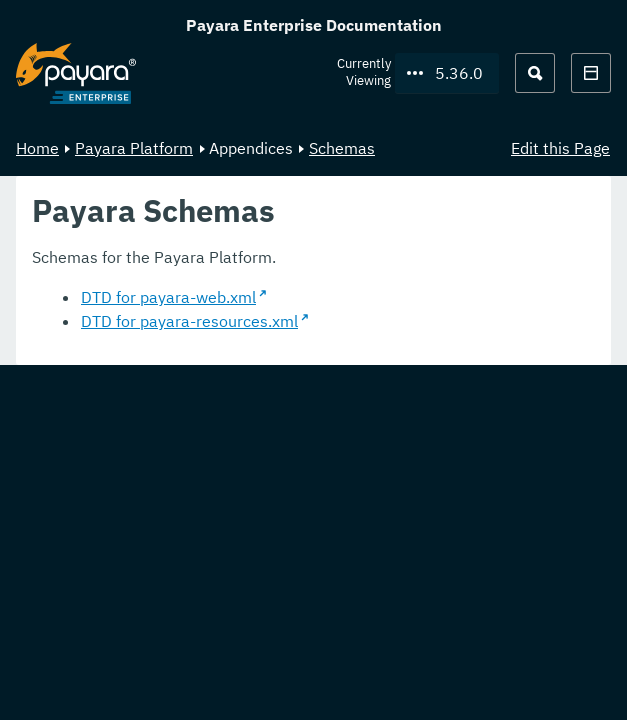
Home (37, 148)
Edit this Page (560, 148)
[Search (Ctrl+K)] (535, 73)
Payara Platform (134, 148)
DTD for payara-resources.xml (189, 321)
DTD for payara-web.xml (168, 297)
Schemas (342, 148)
